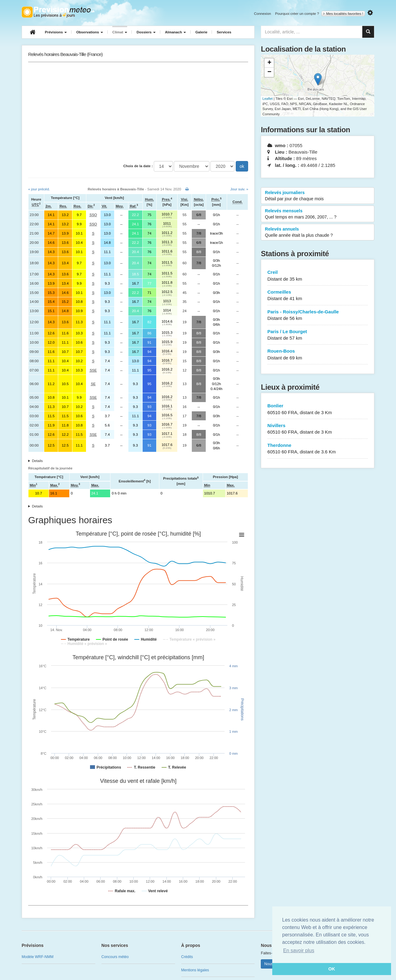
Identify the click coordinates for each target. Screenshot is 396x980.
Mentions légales (195, 970)
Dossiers (146, 32)
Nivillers (318, 429)
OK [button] (332, 969)
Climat (120, 32)
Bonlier (318, 409)
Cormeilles (318, 296)
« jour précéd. (39, 189)
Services (224, 32)
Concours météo (115, 957)
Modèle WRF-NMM (38, 957)
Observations (90, 32)
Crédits (187, 957)
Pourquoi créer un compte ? (297, 14)
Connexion (263, 14)
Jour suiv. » (239, 189)
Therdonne (318, 449)
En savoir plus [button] (299, 950)
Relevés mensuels (318, 214)
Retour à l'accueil (58, 12)
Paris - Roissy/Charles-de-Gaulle (318, 315)
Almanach (175, 32)
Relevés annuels (318, 232)
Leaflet (267, 99)
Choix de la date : (138, 166)
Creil (318, 276)
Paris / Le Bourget (318, 335)
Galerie (201, 32)
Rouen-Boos (318, 355)
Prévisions (56, 32)
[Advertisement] (138, 112)
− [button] (269, 72)
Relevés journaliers (318, 196)
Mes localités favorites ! (343, 14)
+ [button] (269, 63)
